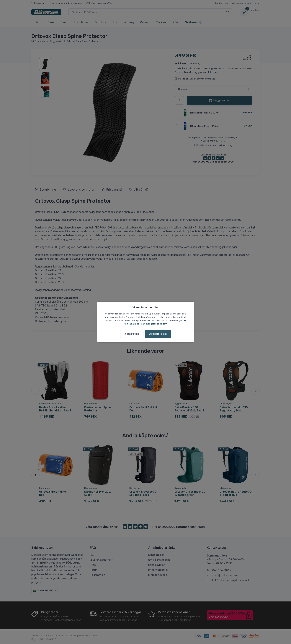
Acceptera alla (158, 334)
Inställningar (132, 334)
